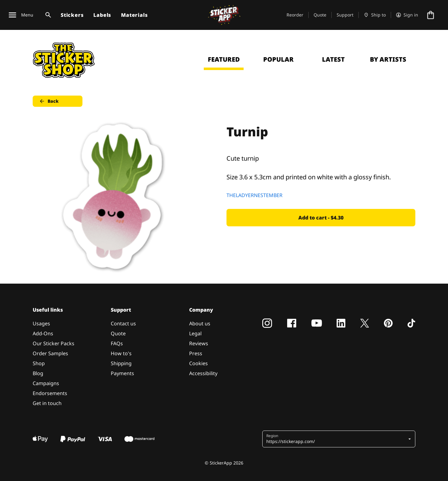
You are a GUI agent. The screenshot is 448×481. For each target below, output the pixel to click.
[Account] (407, 15)
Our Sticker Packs (54, 343)
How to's (121, 353)
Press (196, 353)
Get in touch (47, 403)
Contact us (123, 323)
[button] (336, 439)
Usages (41, 323)
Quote (320, 15)
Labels (102, 15)
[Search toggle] (47, 15)
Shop (39, 363)
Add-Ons (43, 333)
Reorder (295, 15)
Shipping (121, 363)
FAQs (117, 343)
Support (345, 15)
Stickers (72, 15)
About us (200, 323)
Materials (134, 15)
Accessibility (203, 373)
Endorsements (50, 393)
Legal (195, 333)
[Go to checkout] (431, 15)
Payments (122, 373)
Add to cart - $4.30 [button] (321, 218)
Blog (38, 373)
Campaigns (46, 383)
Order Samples (50, 353)
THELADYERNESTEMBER (254, 195)
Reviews (199, 343)
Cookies (198, 363)
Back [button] (49, 101)
